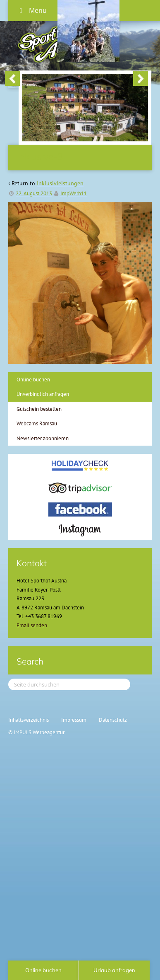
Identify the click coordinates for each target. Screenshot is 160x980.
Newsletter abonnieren (43, 438)
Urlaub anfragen (114, 970)
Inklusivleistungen (60, 183)
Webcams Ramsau (37, 423)
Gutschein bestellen (39, 409)
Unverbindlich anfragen (43, 394)
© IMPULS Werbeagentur (36, 732)
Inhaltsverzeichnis (29, 720)
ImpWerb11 (74, 193)
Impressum (74, 720)
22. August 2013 (34, 193)
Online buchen (33, 380)
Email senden (32, 625)
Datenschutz (113, 720)
